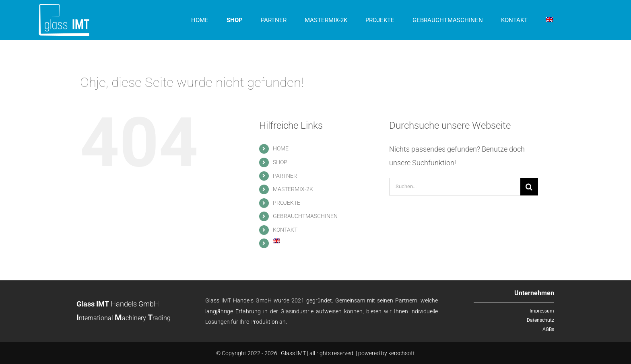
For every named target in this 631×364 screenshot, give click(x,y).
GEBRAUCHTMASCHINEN (305, 216)
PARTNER (285, 176)
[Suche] (529, 187)
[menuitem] (549, 20)
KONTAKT (285, 230)
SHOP (280, 162)
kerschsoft (402, 353)
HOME (281, 148)
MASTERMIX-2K (293, 189)
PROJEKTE (287, 203)
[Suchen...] (455, 187)
